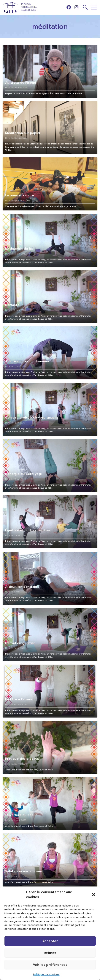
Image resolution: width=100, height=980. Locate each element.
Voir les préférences (50, 965)
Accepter (50, 941)
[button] (94, 895)
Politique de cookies (46, 974)
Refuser (50, 953)
